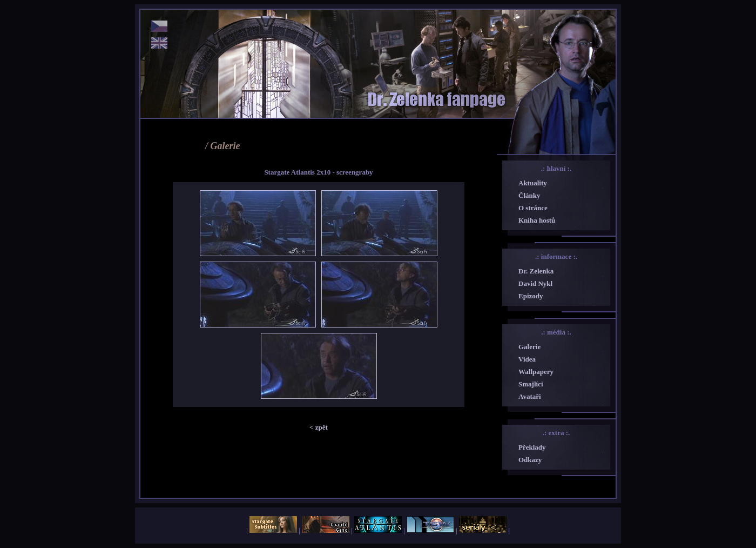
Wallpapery (536, 372)
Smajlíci (531, 384)
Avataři (530, 396)
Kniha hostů (537, 220)
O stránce (533, 208)
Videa (527, 359)
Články (529, 195)
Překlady (532, 447)
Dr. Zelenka (536, 271)
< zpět (319, 427)
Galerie (529, 347)
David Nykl (535, 283)
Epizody (531, 296)
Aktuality (533, 183)
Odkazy (530, 460)
